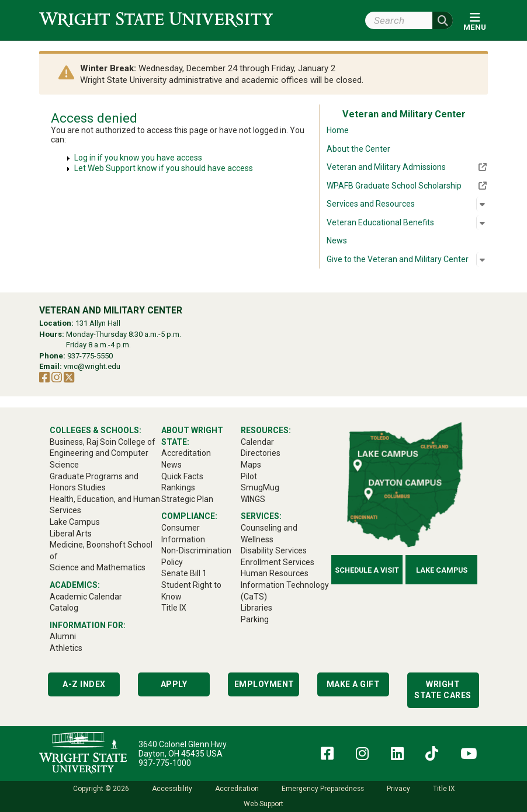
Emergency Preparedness (323, 789)
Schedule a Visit (367, 570)
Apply (174, 684)
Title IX (444, 789)
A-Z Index (84, 684)
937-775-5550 (90, 356)
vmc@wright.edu (92, 366)
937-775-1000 (165, 763)
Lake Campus (442, 570)
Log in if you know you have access (138, 158)
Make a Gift (353, 684)
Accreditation (237, 789)
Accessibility (172, 789)
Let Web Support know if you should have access (164, 168)
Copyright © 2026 (101, 789)
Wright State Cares (443, 690)
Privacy (398, 789)
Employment (264, 684)
